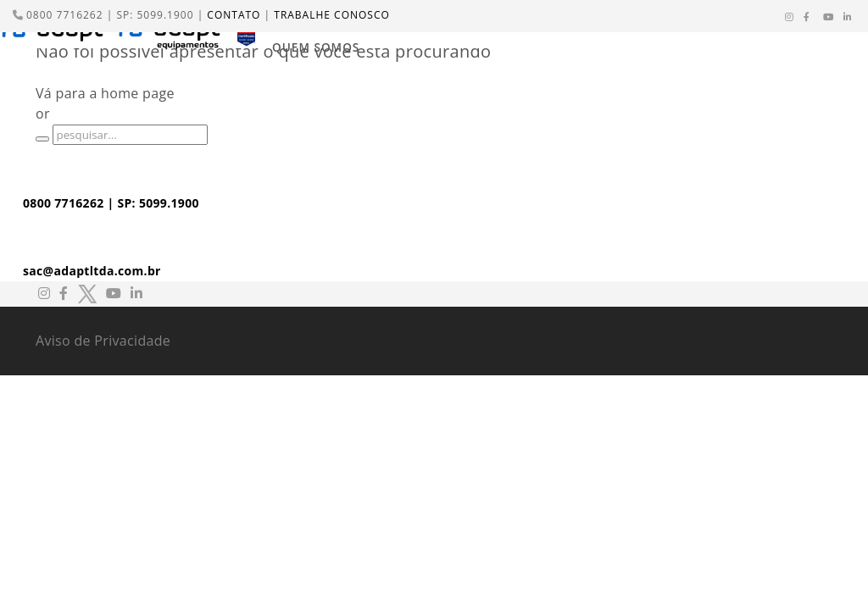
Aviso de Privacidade (103, 341)
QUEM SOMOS (316, 47)
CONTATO (234, 15)
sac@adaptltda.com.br (92, 271)
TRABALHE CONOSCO (332, 15)
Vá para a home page (105, 93)
